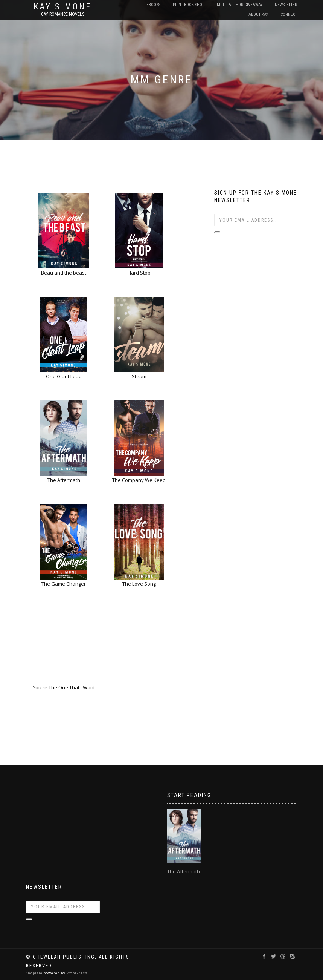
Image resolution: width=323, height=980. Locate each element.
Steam (139, 376)
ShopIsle (35, 973)
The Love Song (139, 584)
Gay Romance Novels (63, 14)
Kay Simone (62, 7)
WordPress (76, 973)
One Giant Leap (64, 376)
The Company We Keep (139, 480)
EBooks (153, 5)
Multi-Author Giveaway (240, 5)
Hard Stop (139, 273)
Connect (289, 15)
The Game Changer (64, 584)
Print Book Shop (189, 5)
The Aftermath (64, 480)
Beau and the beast (64, 273)
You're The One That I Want (64, 687)
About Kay (258, 15)
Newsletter (286, 5)
